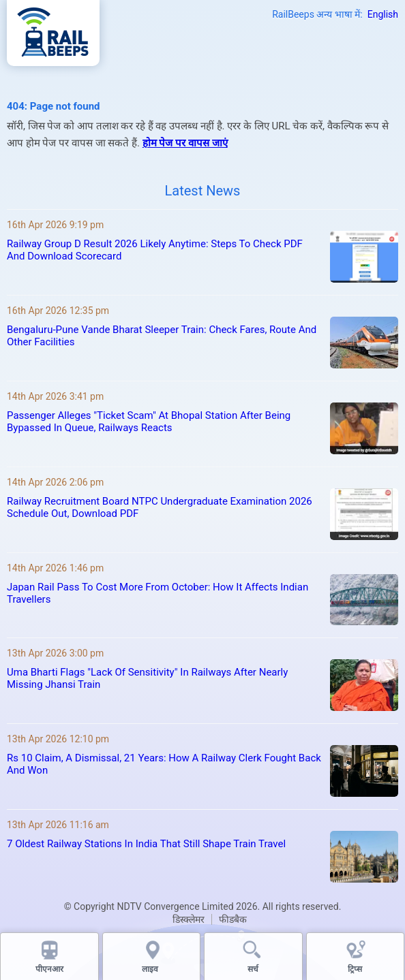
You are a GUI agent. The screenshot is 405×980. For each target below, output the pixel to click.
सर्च (253, 969)
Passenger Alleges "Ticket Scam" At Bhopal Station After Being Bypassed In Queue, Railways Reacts (149, 422)
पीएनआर (49, 969)
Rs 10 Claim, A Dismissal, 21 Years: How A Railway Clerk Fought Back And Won (164, 764)
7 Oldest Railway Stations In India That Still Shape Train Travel (146, 844)
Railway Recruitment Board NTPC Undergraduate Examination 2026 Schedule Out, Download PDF (160, 507)
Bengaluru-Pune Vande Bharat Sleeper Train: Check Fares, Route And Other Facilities (162, 336)
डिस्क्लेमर (189, 919)
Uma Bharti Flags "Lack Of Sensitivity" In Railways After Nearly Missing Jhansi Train (147, 678)
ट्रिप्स (355, 969)
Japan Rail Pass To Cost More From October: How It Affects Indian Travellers (157, 593)
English (383, 14)
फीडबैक (233, 919)
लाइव (151, 969)
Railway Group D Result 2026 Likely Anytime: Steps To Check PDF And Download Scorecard (155, 250)
